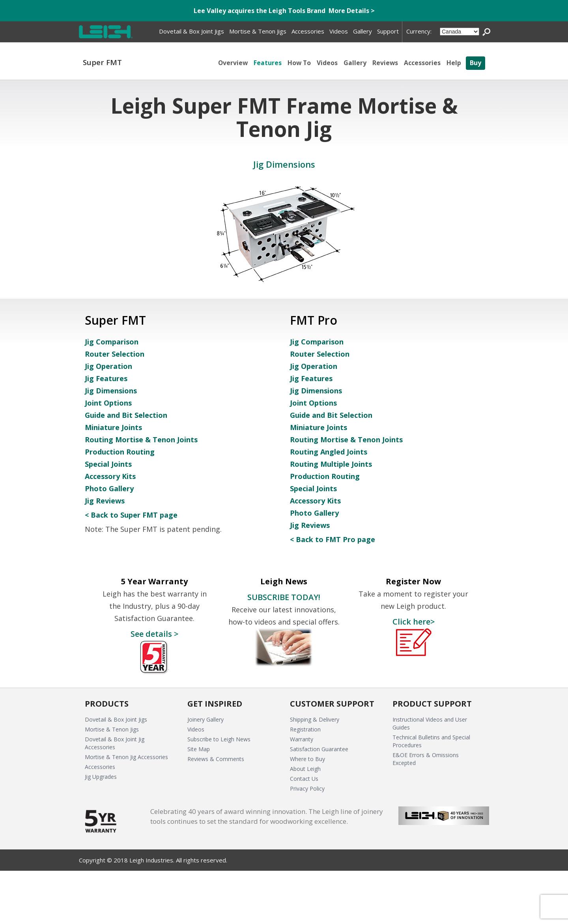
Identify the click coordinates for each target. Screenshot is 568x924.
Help (454, 63)
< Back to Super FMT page (131, 515)
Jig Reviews (105, 501)
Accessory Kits (110, 476)
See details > (154, 634)
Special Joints (108, 464)
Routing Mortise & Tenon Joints (141, 440)
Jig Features (106, 378)
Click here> (414, 621)
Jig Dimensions (111, 391)
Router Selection (115, 354)
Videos (327, 63)
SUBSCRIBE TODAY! (284, 597)
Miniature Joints (113, 427)
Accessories (422, 63)
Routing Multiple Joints (331, 464)
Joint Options (108, 403)
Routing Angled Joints (329, 452)
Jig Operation (108, 366)
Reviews (385, 63)
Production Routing (120, 452)
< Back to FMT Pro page (333, 539)
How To (298, 63)
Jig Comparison (112, 342)
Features (266, 63)
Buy (476, 63)
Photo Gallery (109, 488)
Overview (231, 63)
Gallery (355, 63)
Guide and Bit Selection (126, 415)
